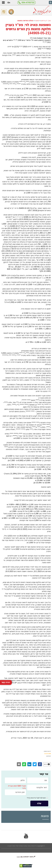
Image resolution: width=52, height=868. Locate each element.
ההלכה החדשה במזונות (25, 21)
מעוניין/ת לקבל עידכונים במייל (36, 798)
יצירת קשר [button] (6, 659)
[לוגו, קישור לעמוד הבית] (42, 10)
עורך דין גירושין (46, 21)
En (9, 3)
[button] (3, 3)
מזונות (37, 21)
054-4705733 (28, 3)
